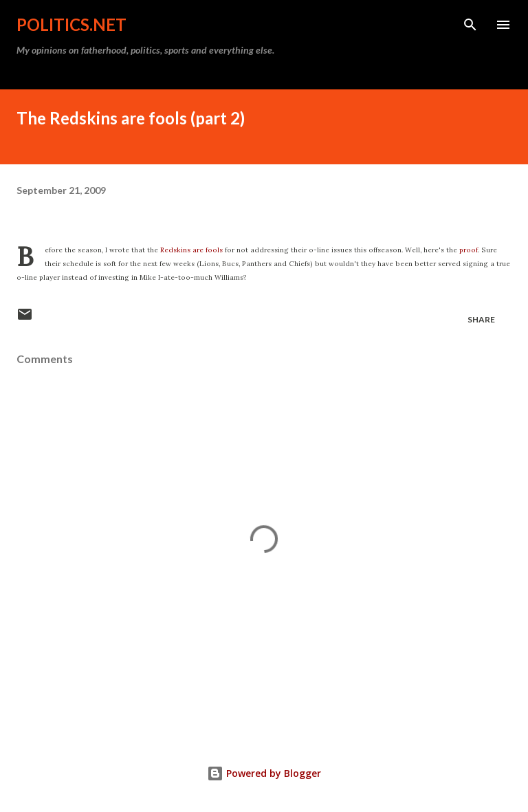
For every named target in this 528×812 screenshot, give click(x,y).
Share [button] (481, 319)
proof (469, 250)
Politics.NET (71, 24)
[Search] (470, 25)
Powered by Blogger (264, 773)
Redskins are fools (191, 250)
